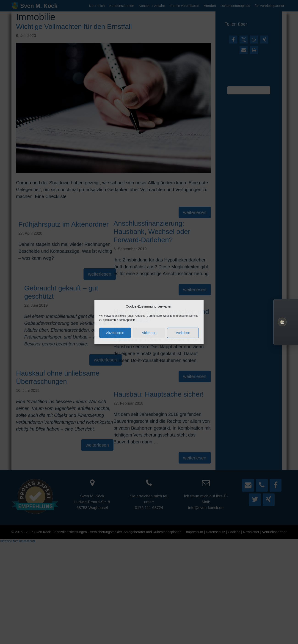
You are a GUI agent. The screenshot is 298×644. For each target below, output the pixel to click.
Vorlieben (183, 333)
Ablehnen (149, 333)
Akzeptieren (115, 333)
